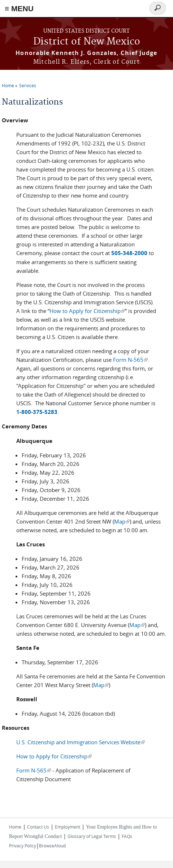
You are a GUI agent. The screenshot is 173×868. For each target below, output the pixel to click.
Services (28, 85)
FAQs (127, 836)
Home (8, 85)
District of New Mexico (87, 42)
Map (122, 521)
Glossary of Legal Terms (92, 836)
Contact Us (38, 827)
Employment (68, 827)
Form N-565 (130, 360)
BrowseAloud (52, 846)
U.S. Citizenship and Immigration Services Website (81, 742)
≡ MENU (19, 9)
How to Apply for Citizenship (87, 311)
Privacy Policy (23, 846)
